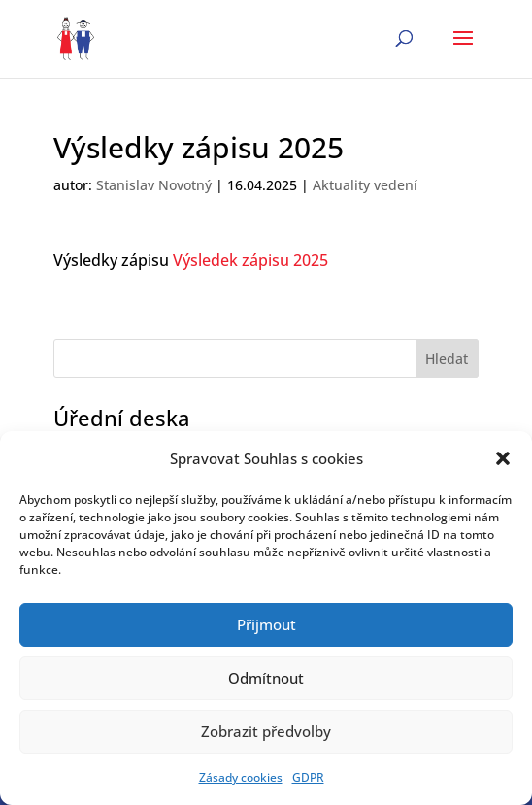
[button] (503, 458)
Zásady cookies (241, 777)
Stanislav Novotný (154, 185)
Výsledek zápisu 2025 (250, 260)
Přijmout (266, 624)
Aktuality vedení (365, 185)
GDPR (308, 777)
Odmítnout (266, 678)
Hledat (447, 359)
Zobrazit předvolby (266, 731)
